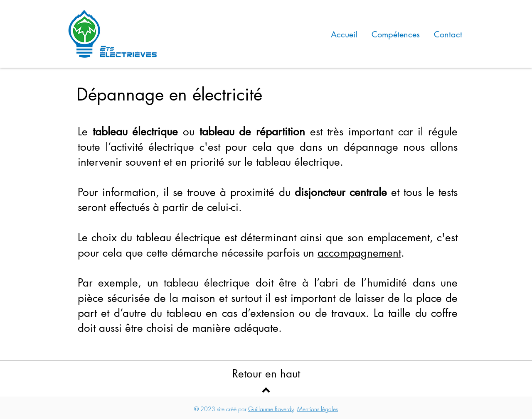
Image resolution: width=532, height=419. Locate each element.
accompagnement (359, 253)
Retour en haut (266, 374)
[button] (396, 34)
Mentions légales (318, 409)
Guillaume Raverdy (271, 409)
